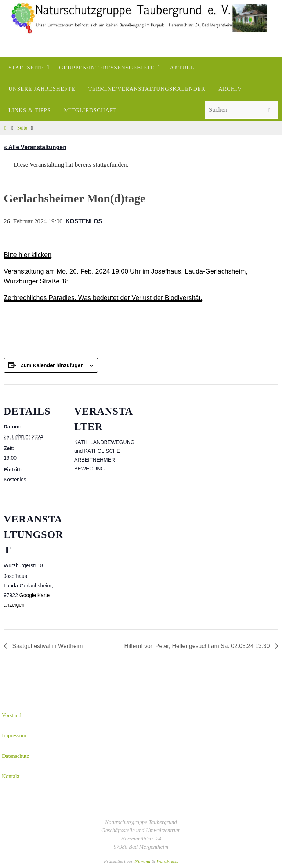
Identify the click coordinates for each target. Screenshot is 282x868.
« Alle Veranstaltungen (35, 147)
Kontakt (11, 776)
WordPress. (167, 861)
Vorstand (12, 715)
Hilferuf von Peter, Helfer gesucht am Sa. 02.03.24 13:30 (197, 646)
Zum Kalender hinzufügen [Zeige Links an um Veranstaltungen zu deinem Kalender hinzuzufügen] (52, 365)
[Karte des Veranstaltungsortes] (113, 543)
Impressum (14, 735)
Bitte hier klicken (28, 255)
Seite (22, 128)
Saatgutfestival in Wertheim (47, 646)
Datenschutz (15, 756)
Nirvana (143, 861)
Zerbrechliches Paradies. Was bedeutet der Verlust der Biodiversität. (104, 298)
